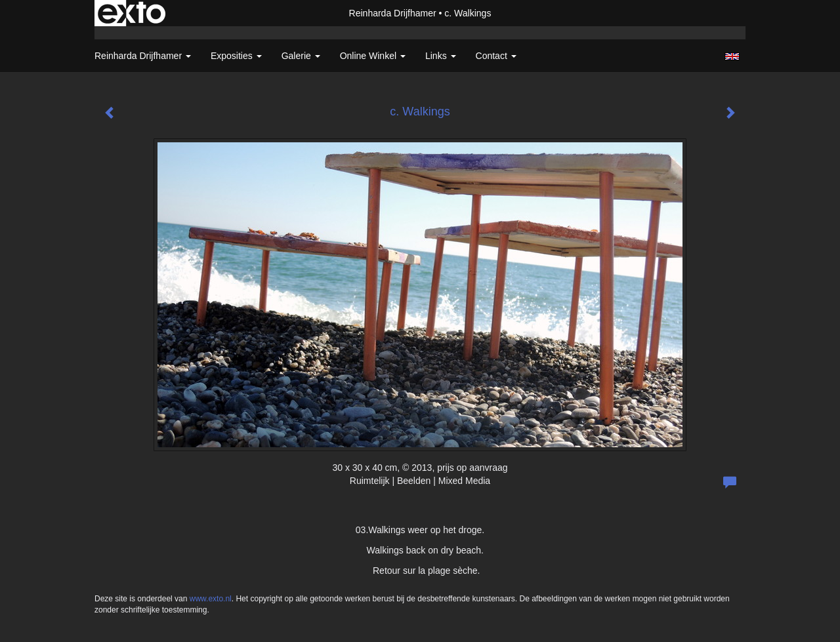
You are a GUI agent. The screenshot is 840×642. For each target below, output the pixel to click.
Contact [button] (496, 56)
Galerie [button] (301, 56)
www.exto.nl (211, 599)
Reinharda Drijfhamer (393, 13)
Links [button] (441, 56)
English (732, 56)
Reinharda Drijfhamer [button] (143, 56)
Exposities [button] (236, 56)
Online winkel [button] (373, 56)
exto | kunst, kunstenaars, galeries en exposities (132, 13)
